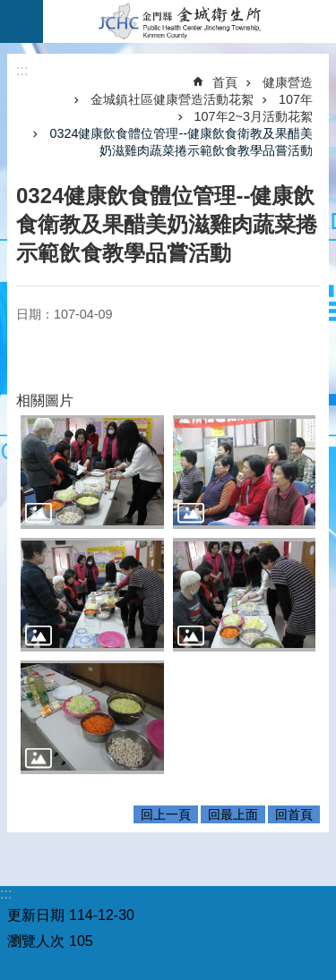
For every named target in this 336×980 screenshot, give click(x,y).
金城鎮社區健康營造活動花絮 (172, 99)
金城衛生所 (190, 21)
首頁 (225, 82)
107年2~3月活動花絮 (254, 116)
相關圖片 (45, 401)
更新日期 (36, 915)
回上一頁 (166, 814)
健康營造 (288, 82)
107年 (296, 99)
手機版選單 (22, 21)
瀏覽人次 (36, 941)
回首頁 (294, 814)
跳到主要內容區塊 (9, 9)
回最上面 (233, 814)
